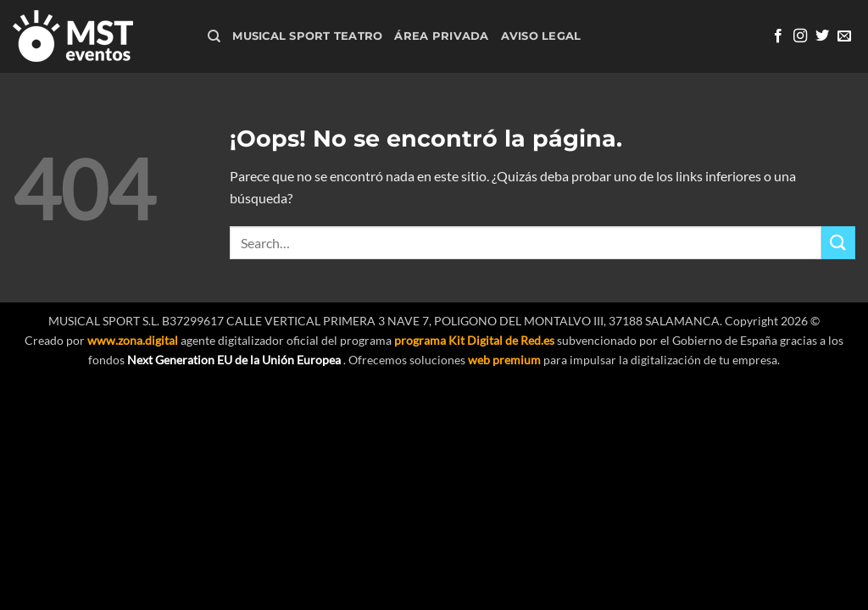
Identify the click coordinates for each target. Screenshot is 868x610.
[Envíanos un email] (844, 36)
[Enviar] (838, 243)
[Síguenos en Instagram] (800, 36)
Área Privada (441, 36)
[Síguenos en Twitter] (822, 36)
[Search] (214, 36)
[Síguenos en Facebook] (778, 36)
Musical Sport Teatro (307, 36)
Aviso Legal (541, 36)
